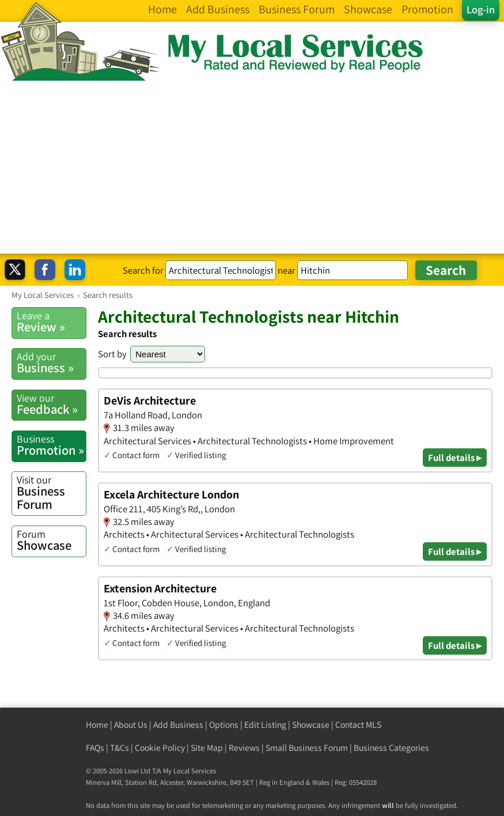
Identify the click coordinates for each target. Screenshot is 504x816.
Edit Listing (265, 725)
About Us (131, 725)
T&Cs (120, 748)
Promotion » (51, 445)
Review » (51, 322)
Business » (51, 363)
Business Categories (391, 748)
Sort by (112, 354)
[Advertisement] (252, 167)
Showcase (51, 540)
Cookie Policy (160, 748)
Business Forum (51, 493)
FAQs (95, 748)
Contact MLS (358, 725)
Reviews (244, 748)
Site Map (207, 748)
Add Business (178, 725)
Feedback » (51, 404)
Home (97, 725)
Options (224, 725)
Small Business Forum (307, 748)
